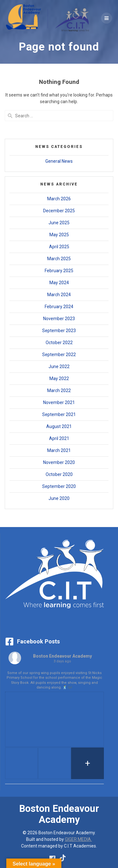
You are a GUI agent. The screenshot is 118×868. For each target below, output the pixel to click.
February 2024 (59, 307)
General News (59, 161)
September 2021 (59, 414)
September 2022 (59, 355)
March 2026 (59, 199)
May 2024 (59, 283)
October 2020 (59, 474)
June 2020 (59, 498)
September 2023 (59, 331)
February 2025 (59, 271)
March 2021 (59, 450)
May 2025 (59, 235)
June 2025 (59, 223)
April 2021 (59, 438)
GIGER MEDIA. (78, 839)
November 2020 (59, 462)
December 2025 (59, 211)
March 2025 (59, 259)
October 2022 (59, 343)
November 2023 (59, 319)
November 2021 (59, 402)
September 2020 (59, 486)
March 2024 (59, 295)
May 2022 (59, 378)
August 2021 (59, 426)
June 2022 (59, 367)
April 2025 (59, 247)
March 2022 (59, 390)
